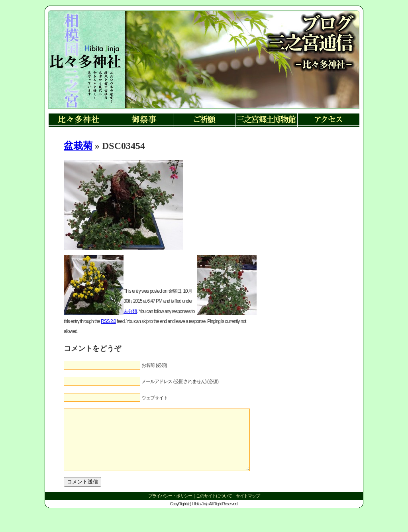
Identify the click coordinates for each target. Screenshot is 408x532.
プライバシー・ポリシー (170, 508)
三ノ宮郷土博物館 (266, 120)
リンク (85, 68)
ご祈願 (204, 120)
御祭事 (142, 120)
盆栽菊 (78, 146)
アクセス (328, 120)
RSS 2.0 (108, 321)
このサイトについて (214, 508)
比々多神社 (80, 120)
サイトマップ (248, 508)
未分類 (130, 311)
